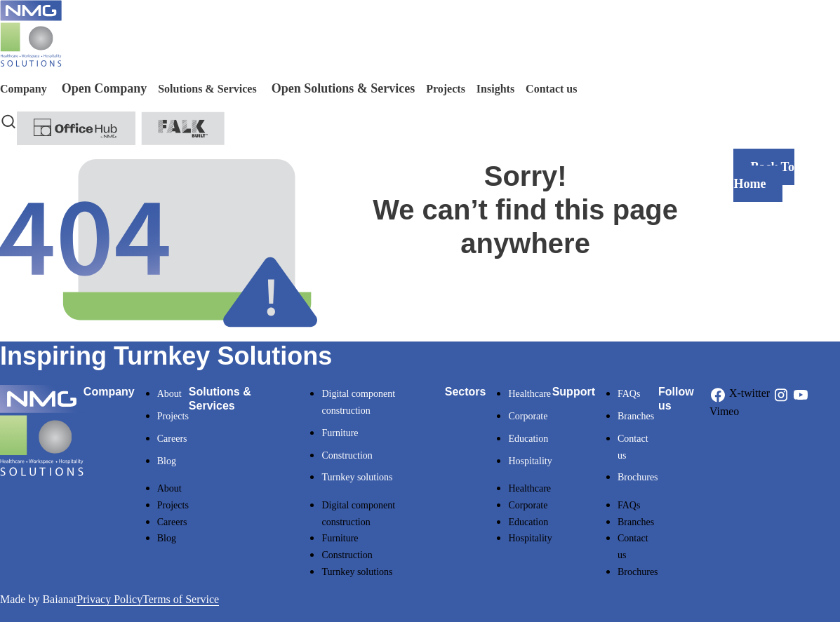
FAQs (629, 394)
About (169, 394)
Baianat (59, 599)
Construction (347, 455)
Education (528, 439)
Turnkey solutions (357, 477)
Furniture (340, 433)
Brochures (638, 477)
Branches (636, 416)
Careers (172, 439)
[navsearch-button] (8, 120)
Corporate (528, 416)
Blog (167, 461)
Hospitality (530, 461)
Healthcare (529, 394)
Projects (173, 416)
